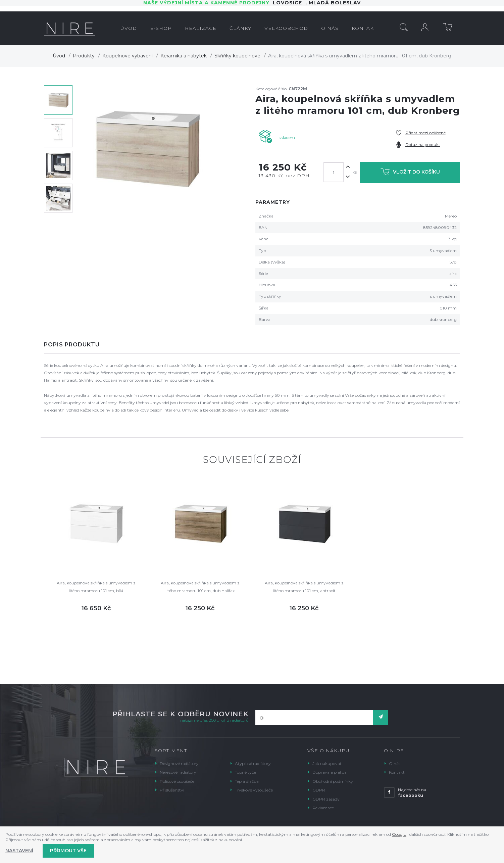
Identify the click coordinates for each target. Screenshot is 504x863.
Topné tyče (245, 772)
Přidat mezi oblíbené (425, 133)
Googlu (399, 834)
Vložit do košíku (410, 173)
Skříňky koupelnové (237, 56)
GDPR (319, 790)
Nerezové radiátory (178, 772)
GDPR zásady (326, 799)
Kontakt (397, 772)
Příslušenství (172, 790)
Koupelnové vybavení (128, 56)
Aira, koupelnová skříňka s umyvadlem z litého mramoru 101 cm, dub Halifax (200, 587)
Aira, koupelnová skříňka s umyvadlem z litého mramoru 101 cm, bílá (96, 587)
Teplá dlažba (247, 781)
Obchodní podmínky (333, 781)
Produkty (84, 56)
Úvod (59, 56)
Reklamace (323, 808)
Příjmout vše (68, 851)
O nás (395, 763)
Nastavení (19, 851)
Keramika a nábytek (184, 56)
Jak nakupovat (327, 763)
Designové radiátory (179, 763)
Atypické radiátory (253, 763)
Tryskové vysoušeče (254, 790)
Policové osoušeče (177, 781)
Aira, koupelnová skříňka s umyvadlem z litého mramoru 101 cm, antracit (304, 587)
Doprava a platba (330, 772)
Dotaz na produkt (423, 145)
